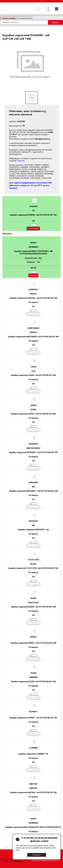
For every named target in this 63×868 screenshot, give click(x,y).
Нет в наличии (33, 229)
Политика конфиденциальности (45, 860)
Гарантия (21, 161)
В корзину (33, 276)
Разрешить (37, 855)
